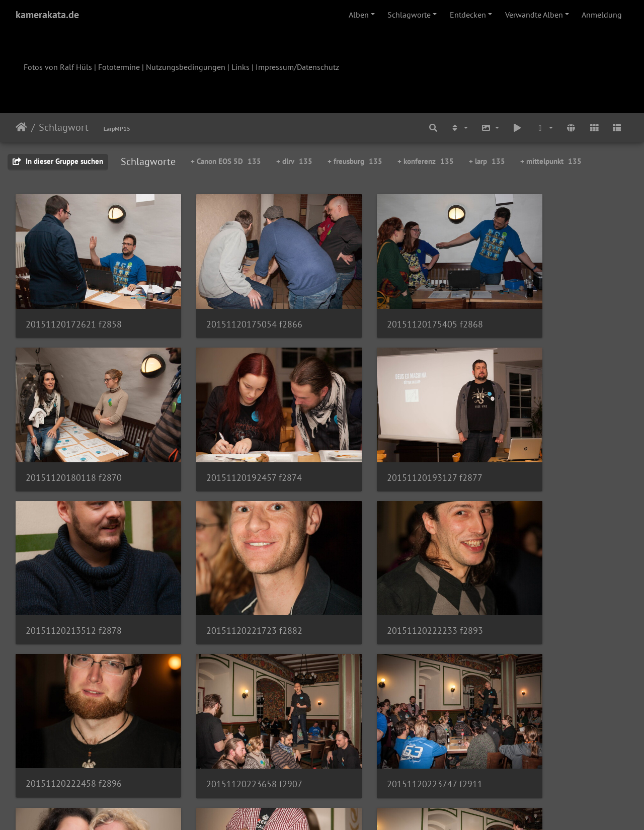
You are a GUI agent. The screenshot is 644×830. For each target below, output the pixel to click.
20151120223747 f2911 (544, 582)
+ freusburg (355, 161)
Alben (359, 15)
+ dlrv (294, 161)
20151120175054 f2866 (231, 308)
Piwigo (343, 809)
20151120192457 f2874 (73, 445)
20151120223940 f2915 (74, 719)
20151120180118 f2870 (545, 308)
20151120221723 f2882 (545, 444)
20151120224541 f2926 (388, 719)
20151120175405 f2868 (388, 308)
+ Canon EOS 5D (226, 161)
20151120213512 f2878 (388, 444)
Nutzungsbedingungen (186, 67)
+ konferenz (426, 161)
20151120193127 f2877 (230, 445)
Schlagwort (64, 127)
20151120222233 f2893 (74, 582)
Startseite (21, 127)
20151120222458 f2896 (231, 582)
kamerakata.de (47, 15)
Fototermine (119, 67)
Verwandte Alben (534, 15)
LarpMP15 (117, 129)
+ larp (487, 161)
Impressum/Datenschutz (297, 67)
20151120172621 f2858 (74, 308)
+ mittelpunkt (551, 161)
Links (240, 67)
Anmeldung (602, 15)
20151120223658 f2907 (388, 582)
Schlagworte (409, 15)
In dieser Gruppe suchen (58, 161)
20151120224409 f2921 (231, 719)
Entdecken (468, 15)
